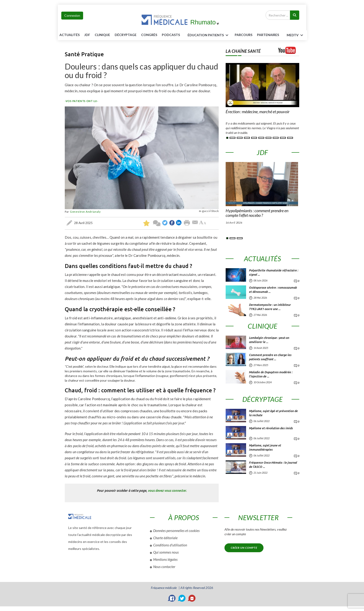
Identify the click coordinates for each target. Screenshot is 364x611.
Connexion (72, 15)
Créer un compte (244, 548)
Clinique (102, 35)
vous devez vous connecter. (167, 491)
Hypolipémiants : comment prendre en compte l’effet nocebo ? (257, 213)
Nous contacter (164, 567)
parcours (244, 35)
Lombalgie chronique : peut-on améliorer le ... (269, 340)
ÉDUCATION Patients (209, 35)
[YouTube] (192, 598)
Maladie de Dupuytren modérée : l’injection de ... (271, 374)
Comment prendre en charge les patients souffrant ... (270, 357)
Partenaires (268, 35)
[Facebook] (172, 598)
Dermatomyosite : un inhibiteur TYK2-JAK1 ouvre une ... (270, 307)
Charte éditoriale (165, 538)
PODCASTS (171, 35)
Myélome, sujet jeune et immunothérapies (265, 447)
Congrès (149, 35)
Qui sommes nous (166, 552)
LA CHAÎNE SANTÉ (243, 51)
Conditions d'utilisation (170, 545)
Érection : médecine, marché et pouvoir (258, 112)
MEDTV (296, 35)
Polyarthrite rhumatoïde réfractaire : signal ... (273, 272)
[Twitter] (182, 598)
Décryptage (126, 35)
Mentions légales (165, 559)
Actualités (70, 35)
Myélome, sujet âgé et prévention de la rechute (273, 413)
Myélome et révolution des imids (271, 428)
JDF (87, 35)
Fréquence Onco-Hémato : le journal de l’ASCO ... (273, 465)
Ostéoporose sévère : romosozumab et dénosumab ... (273, 290)
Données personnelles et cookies (176, 531)
